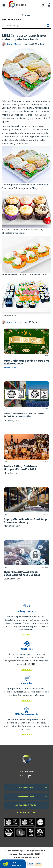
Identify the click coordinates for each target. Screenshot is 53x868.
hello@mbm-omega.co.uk (17, 661)
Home (26, 15)
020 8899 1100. (29, 664)
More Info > (27, 635)
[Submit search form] (49, 25)
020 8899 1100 (28, 771)
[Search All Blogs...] (26, 26)
